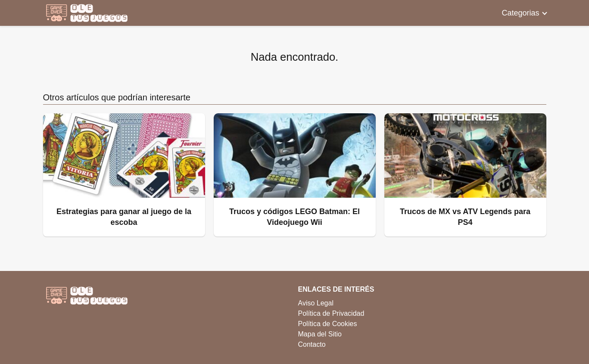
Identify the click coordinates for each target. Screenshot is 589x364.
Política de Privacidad (331, 313)
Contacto (312, 344)
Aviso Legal (316, 303)
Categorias (520, 13)
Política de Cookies (328, 324)
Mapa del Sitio (320, 334)
